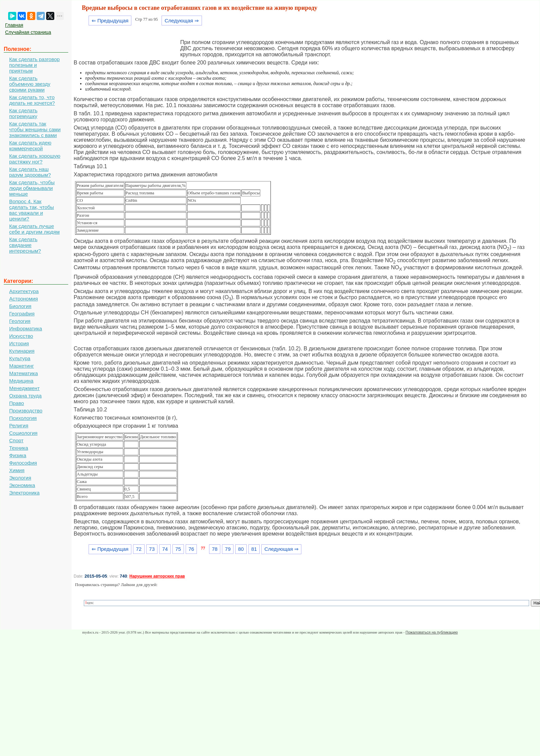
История (19, 343)
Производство (26, 411)
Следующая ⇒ (182, 21)
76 (191, 549)
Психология (23, 418)
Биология (20, 306)
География (22, 314)
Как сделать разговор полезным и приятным (34, 65)
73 (152, 549)
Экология (20, 478)
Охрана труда (25, 396)
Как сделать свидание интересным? (25, 245)
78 (215, 549)
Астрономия (24, 299)
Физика (18, 455)
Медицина (21, 381)
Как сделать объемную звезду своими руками (30, 84)
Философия (23, 463)
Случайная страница (28, 32)
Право (17, 403)
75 (178, 549)
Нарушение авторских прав (157, 576)
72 (139, 549)
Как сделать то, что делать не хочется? (32, 100)
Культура (20, 358)
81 (254, 549)
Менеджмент (24, 388)
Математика (24, 373)
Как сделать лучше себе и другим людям (34, 229)
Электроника (24, 493)
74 (165, 549)
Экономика (22, 485)
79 (228, 549)
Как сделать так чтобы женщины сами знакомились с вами (35, 129)
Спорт (16, 440)
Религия (19, 425)
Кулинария (22, 351)
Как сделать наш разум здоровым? (30, 172)
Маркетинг (22, 366)
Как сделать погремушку (23, 113)
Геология (20, 321)
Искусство (21, 336)
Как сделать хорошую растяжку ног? (35, 159)
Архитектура (24, 291)
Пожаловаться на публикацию (432, 632)
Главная (14, 25)
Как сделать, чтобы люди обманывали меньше (32, 188)
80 (241, 549)
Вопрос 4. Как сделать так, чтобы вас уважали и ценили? (32, 210)
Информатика (26, 328)
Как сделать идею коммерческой (30, 146)
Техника (19, 448)
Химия (17, 470)
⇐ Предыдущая (110, 21)
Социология (23, 433)
